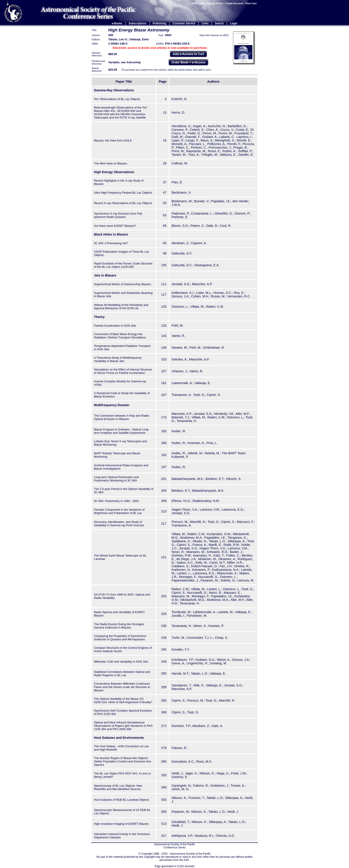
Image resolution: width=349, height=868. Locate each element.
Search (219, 23)
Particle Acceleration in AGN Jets (115, 326)
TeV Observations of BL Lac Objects (117, 99)
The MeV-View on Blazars (111, 163)
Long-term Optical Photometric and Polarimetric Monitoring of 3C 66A (116, 479)
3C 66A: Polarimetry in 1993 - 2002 (116, 501)
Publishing (159, 23)
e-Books (117, 23)
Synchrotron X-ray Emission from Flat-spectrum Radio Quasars (118, 215)
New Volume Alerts (212, 3)
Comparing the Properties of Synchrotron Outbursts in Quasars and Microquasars (120, 638)
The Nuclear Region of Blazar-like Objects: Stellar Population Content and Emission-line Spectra (122, 761)
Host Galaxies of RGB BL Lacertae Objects (121, 800)
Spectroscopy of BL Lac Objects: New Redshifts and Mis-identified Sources (118, 787)
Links (205, 23)
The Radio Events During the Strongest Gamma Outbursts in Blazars (119, 626)
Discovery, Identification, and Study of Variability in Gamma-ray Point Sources (119, 524)
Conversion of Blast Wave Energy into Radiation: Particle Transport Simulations (120, 336)
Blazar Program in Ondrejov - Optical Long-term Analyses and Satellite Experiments (122, 431)
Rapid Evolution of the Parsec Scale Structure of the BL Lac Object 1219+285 (123, 265)
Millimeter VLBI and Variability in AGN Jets (121, 662)
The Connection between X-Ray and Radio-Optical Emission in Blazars (122, 417)
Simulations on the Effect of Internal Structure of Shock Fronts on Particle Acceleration (123, 371)
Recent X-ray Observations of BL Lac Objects (123, 203)
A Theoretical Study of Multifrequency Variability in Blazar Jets (118, 359)
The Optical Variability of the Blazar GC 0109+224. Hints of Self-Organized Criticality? (123, 700)
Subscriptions (138, 23)
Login (234, 23)
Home (195, 3)
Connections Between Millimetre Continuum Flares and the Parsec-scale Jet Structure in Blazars (122, 687)
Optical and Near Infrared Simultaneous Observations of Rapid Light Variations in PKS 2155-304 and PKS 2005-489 (123, 726)
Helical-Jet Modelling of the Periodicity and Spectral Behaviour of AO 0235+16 (121, 307)
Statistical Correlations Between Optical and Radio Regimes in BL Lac (122, 674)
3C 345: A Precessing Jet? (111, 243)
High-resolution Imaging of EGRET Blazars (121, 824)
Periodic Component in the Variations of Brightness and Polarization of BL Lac (119, 511)
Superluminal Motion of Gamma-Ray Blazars (122, 284)
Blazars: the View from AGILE (113, 140)
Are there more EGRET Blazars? (115, 226)
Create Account (234, 3)
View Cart (251, 3)
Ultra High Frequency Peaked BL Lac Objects (123, 193)
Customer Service (184, 23)
